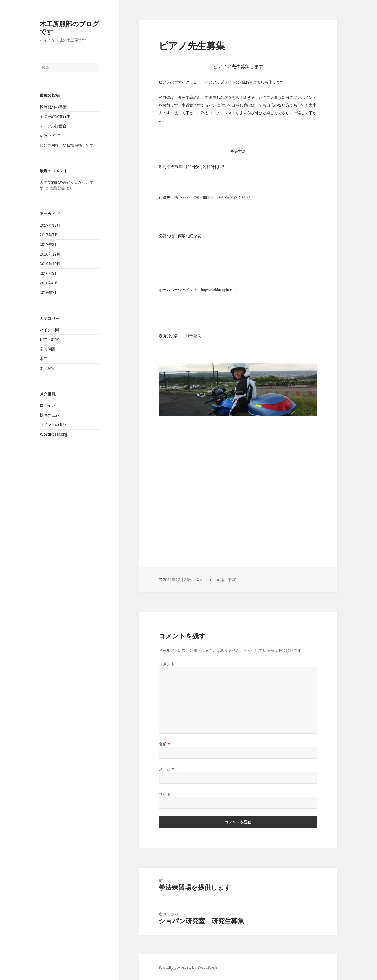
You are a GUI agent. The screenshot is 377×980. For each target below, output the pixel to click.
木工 (44, 359)
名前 (164, 744)
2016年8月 (49, 283)
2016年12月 (50, 254)
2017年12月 (50, 225)
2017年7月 (49, 235)
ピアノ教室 (49, 339)
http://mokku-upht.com (219, 290)
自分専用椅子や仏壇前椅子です (67, 145)
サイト (165, 794)
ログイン (47, 405)
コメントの (53, 425)
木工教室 (47, 368)
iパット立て (50, 136)
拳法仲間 (47, 349)
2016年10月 (50, 264)
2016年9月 (49, 273)
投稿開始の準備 (53, 107)
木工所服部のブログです (69, 28)
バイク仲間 (49, 330)
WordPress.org (53, 434)
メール (166, 769)
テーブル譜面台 (53, 126)
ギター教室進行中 (55, 116)
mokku (206, 580)
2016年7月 (49, 293)
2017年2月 (49, 245)
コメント (167, 664)
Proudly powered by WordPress (188, 967)
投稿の (49, 415)
